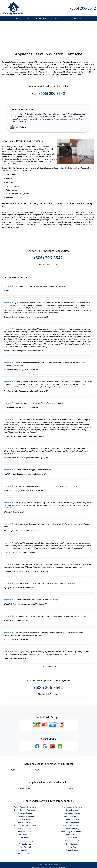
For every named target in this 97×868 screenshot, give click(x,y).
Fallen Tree (72, 825)
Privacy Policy (40, 859)
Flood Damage (72, 822)
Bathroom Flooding (25, 818)
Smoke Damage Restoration (25, 788)
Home (18, 19)
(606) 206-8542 (83, 8)
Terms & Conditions (55, 859)
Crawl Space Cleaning (72, 791)
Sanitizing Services (25, 800)
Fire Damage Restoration (72, 784)
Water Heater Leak (72, 818)
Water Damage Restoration (25, 784)
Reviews (54, 19)
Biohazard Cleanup (25, 806)
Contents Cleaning (72, 806)
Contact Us (77, 19)
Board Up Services (25, 797)
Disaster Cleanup (25, 791)
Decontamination (72, 800)
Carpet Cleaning (72, 828)
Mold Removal (25, 825)
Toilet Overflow (72, 812)
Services (29, 19)
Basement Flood (25, 812)
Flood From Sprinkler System (25, 803)
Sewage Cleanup (25, 828)
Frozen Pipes (72, 815)
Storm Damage (72, 788)
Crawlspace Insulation (25, 794)
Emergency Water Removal (72, 809)
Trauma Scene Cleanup (72, 803)
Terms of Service (64, 867)
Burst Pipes (25, 815)
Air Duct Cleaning (25, 831)
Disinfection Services (72, 797)
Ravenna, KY (25, 766)
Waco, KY (72, 766)
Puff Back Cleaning (25, 809)
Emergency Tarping (72, 794)
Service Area (41, 19)
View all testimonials (48, 644)
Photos (65, 19)
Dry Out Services (25, 822)
